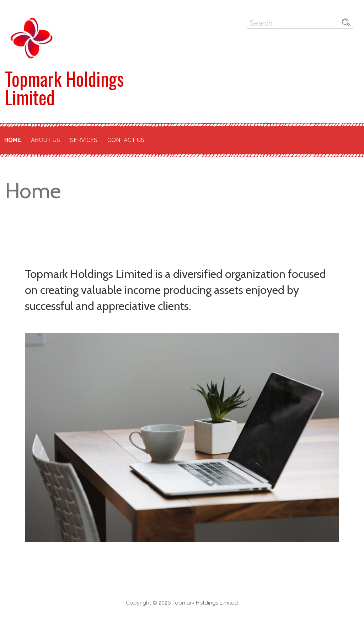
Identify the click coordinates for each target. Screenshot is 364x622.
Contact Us (126, 140)
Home (13, 140)
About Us (45, 140)
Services (84, 140)
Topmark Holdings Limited (64, 88)
